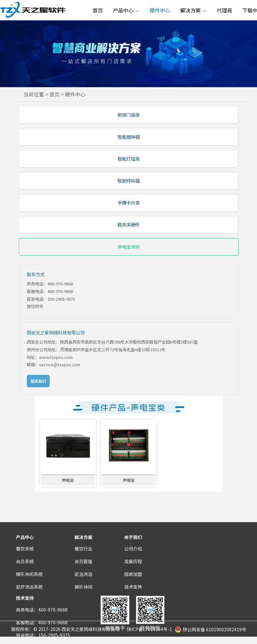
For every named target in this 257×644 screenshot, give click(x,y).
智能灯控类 (129, 159)
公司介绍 (133, 549)
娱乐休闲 (83, 587)
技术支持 (133, 587)
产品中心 (126, 10)
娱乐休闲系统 (29, 574)
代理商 (225, 10)
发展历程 (133, 561)
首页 (98, 10)
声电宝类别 (129, 247)
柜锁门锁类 (129, 115)
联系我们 (38, 381)
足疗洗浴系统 (29, 587)
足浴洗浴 (83, 574)
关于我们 (133, 537)
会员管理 (83, 561)
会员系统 (25, 561)
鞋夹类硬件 (129, 224)
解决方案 (193, 10)
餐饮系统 (25, 549)
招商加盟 (133, 574)
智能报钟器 (129, 137)
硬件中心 (160, 10)
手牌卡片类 (129, 203)
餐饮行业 (83, 549)
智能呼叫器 (129, 181)
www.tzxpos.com (56, 357)
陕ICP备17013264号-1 (149, 629)
